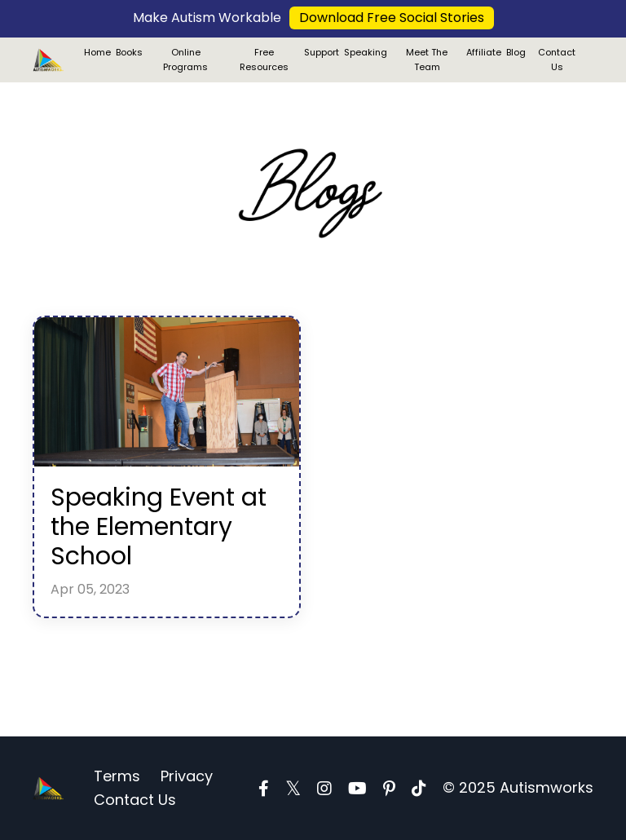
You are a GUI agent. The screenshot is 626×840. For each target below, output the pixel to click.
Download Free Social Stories (392, 18)
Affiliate (484, 52)
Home (97, 52)
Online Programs (185, 60)
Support (322, 52)
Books (129, 52)
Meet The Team (427, 60)
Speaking (366, 52)
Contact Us (557, 60)
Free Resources (264, 60)
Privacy (187, 776)
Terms (117, 776)
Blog (516, 52)
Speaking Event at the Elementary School (159, 527)
